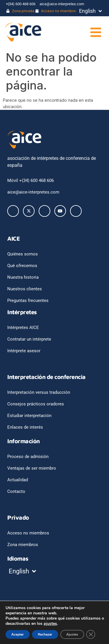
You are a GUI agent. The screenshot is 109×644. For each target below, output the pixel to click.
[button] (82, 32)
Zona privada (20, 11)
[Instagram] (76, 211)
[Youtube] (60, 211)
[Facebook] (13, 211)
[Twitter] (29, 211)
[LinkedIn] (44, 211)
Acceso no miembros (57, 11)
